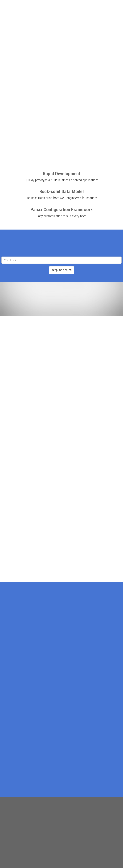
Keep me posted (62, 270)
